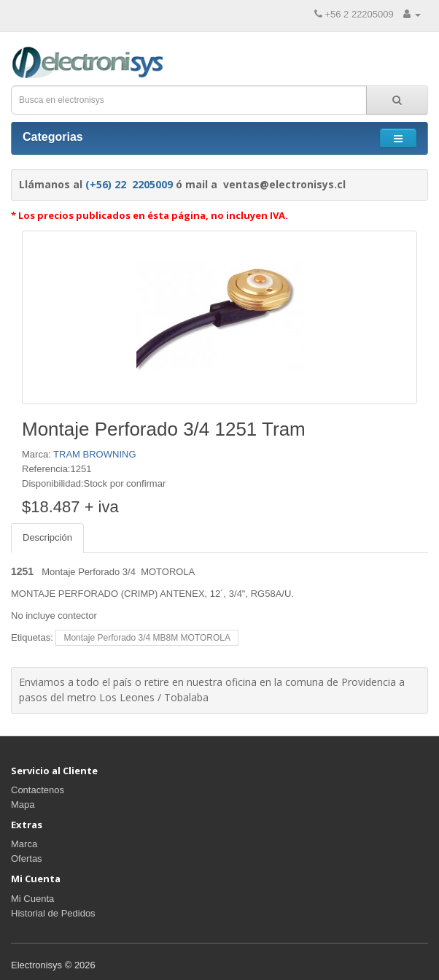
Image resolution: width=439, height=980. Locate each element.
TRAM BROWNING (94, 454)
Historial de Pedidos (53, 913)
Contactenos (38, 790)
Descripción (47, 537)
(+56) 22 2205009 (129, 184)
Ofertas (27, 859)
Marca (24, 844)
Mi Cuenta (32, 899)
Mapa (23, 805)
